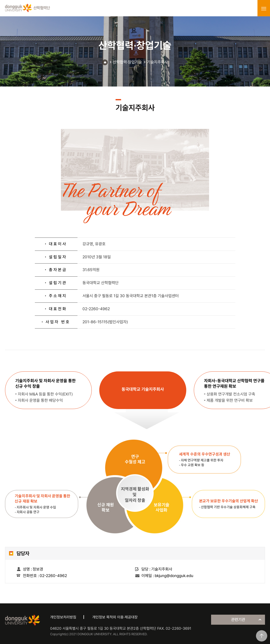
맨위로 (262, 636)
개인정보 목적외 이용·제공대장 (115, 617)
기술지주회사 (157, 62)
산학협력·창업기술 (127, 62)
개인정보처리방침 (63, 617)
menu (264, 9)
